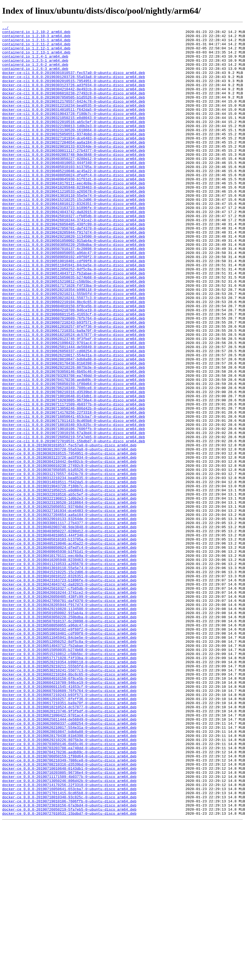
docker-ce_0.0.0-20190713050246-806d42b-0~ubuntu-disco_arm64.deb (69, 932)
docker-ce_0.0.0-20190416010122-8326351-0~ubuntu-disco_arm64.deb (69, 686)
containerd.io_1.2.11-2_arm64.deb (36, 48)
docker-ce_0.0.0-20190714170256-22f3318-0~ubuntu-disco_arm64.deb (69, 937)
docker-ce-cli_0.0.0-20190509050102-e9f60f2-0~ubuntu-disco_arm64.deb (74, 303)
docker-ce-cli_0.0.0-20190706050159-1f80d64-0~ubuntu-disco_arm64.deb (74, 456)
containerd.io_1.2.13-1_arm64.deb (36, 58)
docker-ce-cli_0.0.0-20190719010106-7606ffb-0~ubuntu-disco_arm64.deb (74, 510)
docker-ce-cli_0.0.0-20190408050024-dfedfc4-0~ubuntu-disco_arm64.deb (74, 205)
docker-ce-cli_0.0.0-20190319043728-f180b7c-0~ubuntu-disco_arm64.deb (74, 132)
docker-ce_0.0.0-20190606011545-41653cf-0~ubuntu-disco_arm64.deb (69, 819)
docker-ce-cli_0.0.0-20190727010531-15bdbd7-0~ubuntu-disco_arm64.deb (74, 524)
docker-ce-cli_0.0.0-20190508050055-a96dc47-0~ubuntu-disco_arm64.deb (74, 298)
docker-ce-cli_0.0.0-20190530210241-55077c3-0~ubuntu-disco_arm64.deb (74, 352)
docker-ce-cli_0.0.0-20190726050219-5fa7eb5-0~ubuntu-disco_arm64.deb (74, 519)
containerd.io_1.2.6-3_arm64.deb (35, 77)
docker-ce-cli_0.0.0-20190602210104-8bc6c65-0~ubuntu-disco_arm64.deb (74, 357)
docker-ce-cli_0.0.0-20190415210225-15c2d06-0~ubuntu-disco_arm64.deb (74, 235)
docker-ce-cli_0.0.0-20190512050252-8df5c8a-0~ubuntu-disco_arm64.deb (74, 318)
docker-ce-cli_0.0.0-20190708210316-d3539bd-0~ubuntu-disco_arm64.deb (74, 465)
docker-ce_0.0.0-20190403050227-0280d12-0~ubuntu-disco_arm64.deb (69, 632)
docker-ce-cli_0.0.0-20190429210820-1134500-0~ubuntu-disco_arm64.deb (74, 279)
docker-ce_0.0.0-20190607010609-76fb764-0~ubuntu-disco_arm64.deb (69, 824)
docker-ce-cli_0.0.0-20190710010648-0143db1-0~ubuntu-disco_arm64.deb (74, 470)
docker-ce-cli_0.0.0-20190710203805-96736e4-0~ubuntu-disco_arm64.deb (74, 475)
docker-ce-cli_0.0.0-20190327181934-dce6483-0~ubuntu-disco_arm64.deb (74, 161)
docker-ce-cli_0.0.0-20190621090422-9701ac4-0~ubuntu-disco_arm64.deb (74, 407)
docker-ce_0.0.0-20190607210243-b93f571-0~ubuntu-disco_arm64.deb (69, 829)
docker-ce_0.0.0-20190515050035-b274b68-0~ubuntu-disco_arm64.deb (69, 775)
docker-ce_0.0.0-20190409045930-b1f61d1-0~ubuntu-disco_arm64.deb (69, 657)
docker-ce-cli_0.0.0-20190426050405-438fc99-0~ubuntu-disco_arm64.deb (74, 264)
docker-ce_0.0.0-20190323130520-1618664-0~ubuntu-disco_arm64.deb (69, 598)
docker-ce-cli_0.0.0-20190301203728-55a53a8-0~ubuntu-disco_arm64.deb (74, 87)
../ (5, 28)
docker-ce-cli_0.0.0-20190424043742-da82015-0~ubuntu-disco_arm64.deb (74, 249)
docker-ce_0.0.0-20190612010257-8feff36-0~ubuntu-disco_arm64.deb (69, 834)
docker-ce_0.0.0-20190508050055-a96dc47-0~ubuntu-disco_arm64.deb (69, 745)
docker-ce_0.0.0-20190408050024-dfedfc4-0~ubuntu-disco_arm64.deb (69, 652)
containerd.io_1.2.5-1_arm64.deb (35, 68)
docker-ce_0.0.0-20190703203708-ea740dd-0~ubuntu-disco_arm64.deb (69, 893)
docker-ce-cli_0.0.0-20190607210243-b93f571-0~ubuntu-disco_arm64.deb (74, 382)
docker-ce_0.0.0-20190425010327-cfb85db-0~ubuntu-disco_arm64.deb (69, 701)
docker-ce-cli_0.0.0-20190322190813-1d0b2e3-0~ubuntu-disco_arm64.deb (74, 146)
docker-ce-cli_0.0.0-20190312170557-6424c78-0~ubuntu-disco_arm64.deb (74, 117)
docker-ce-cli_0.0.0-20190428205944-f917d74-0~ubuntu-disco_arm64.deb (74, 274)
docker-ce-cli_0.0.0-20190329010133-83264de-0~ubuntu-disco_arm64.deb (74, 171)
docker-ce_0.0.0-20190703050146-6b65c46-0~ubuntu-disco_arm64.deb (69, 888)
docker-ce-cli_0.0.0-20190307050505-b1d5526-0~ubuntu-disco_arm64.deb (74, 112)
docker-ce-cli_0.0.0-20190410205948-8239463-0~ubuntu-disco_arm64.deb (74, 220)
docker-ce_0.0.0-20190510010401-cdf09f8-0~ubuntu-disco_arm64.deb (69, 755)
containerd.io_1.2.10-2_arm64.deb (36, 33)
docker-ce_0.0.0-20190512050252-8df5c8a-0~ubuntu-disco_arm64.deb (69, 765)
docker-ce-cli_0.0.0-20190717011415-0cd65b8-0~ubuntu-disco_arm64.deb (74, 500)
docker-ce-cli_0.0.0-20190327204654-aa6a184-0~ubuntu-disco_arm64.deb (74, 166)
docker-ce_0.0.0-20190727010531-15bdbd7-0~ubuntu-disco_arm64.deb (69, 971)
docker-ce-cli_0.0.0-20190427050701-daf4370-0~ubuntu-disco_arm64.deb (74, 269)
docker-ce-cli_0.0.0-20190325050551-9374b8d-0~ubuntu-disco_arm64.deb (74, 156)
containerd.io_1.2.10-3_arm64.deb (36, 38)
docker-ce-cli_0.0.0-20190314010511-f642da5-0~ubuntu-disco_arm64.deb (74, 127)
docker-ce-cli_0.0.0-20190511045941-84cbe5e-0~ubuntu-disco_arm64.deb (74, 313)
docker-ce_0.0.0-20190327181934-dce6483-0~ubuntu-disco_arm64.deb (69, 608)
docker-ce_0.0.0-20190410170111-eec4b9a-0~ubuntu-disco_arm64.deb (69, 662)
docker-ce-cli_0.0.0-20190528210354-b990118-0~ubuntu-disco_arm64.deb (74, 343)
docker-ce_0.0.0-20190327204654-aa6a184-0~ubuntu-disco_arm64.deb (69, 613)
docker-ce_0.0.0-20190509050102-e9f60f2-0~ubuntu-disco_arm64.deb (69, 750)
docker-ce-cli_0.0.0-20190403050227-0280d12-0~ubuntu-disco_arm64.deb (74, 186)
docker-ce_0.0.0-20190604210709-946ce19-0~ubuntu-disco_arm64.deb (69, 814)
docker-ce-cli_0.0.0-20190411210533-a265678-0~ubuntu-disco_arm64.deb (74, 225)
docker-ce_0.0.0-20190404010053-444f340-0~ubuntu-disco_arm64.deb (69, 637)
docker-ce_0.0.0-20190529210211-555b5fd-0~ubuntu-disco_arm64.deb (69, 794)
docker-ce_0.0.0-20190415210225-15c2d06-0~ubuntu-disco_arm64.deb (69, 682)
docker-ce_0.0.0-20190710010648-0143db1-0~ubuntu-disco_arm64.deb (69, 917)
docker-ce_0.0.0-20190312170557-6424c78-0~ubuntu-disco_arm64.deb (69, 564)
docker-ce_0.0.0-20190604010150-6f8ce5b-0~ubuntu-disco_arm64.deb (69, 809)
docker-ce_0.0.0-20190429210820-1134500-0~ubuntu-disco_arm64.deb (69, 726)
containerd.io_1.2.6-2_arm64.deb (35, 73)
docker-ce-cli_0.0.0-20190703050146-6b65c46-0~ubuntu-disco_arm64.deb (74, 441)
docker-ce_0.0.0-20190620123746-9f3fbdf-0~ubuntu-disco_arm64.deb (69, 848)
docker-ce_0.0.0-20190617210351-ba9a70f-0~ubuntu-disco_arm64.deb (69, 839)
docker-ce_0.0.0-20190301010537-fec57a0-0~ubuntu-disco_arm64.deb (69, 529)
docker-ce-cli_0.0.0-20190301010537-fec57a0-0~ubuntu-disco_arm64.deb (74, 82)
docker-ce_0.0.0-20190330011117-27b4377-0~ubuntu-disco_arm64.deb (69, 623)
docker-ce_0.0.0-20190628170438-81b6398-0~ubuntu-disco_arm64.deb (69, 878)
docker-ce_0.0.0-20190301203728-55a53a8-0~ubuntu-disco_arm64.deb (69, 534)
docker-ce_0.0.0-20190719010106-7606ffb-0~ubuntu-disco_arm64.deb (69, 957)
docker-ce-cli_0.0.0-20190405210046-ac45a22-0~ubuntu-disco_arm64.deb (74, 200)
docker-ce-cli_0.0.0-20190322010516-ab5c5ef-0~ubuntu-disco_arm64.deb (74, 141)
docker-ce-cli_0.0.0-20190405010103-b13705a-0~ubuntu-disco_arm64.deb (74, 195)
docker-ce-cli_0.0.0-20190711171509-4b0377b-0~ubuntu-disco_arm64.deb (74, 480)
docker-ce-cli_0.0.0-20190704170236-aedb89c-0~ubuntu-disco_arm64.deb (74, 451)
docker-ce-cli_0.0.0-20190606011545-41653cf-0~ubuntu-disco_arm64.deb (74, 372)
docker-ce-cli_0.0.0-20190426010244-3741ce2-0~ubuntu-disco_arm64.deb (74, 259)
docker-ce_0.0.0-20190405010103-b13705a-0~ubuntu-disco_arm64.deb (69, 642)
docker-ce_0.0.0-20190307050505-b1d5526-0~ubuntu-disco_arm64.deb (69, 559)
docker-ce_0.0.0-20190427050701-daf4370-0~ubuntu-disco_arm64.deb (69, 716)
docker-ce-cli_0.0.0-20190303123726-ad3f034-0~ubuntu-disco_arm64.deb (74, 97)
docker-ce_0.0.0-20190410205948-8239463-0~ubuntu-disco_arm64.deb (69, 667)
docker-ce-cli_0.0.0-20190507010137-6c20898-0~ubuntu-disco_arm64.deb (74, 294)
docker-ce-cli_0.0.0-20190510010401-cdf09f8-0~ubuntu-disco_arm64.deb (74, 308)
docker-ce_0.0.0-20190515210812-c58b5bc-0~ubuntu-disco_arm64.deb (69, 780)
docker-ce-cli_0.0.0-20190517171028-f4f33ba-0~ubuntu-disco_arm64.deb (74, 338)
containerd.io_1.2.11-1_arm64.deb (36, 43)
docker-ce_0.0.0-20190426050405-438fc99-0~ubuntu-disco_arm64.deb (69, 711)
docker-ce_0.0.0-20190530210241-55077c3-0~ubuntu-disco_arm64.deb (69, 799)
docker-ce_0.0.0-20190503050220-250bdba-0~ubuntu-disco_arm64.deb (69, 736)
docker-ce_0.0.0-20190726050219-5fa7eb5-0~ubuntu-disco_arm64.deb (69, 966)
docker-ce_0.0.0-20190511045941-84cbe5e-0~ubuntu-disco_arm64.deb (69, 760)
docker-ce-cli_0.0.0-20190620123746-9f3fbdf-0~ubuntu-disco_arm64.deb (74, 402)
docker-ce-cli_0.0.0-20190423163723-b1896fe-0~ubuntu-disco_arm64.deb (74, 244)
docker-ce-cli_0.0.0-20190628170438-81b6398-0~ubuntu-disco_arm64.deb (74, 431)
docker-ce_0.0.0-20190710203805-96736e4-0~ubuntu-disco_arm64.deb (69, 922)
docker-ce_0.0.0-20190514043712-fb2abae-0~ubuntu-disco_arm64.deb (69, 770)
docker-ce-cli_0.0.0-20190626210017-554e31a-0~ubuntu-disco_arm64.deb (74, 421)
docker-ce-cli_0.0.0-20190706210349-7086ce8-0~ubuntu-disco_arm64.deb (74, 461)
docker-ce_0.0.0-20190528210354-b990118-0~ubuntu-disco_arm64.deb (69, 790)
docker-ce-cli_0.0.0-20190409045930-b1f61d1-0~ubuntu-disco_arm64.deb (74, 210)
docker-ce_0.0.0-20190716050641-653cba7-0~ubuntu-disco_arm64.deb (69, 942)
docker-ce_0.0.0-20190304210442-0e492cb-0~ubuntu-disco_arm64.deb (69, 549)
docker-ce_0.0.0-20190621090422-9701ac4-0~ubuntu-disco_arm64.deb (69, 853)
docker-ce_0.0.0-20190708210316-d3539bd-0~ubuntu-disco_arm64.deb (69, 912)
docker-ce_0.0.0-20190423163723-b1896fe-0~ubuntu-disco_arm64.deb (69, 691)
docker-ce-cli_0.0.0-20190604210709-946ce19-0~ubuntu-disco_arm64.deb (74, 367)
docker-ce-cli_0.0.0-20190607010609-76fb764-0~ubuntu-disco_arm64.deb (74, 377)
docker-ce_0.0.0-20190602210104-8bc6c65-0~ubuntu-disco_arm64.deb (69, 804)
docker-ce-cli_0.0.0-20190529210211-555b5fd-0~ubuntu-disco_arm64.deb (74, 348)
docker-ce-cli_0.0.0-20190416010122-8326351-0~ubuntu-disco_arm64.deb (74, 240)
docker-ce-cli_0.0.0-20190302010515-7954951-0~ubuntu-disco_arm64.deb (74, 92)
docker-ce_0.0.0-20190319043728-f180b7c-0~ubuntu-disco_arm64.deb (69, 578)
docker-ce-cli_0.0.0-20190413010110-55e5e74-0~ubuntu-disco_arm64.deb (74, 230)
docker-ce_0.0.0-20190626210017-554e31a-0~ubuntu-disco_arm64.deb (69, 868)
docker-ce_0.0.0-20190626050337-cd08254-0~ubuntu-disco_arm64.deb (69, 863)
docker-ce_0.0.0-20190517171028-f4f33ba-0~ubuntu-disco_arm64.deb (69, 785)
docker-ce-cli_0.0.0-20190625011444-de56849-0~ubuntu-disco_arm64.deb (74, 411)
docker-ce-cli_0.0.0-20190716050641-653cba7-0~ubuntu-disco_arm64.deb (74, 495)
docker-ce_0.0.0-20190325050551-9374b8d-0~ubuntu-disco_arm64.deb (69, 603)
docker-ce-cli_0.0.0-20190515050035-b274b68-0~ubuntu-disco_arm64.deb (74, 328)
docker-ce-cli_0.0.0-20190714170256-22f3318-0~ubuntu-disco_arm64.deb (74, 490)
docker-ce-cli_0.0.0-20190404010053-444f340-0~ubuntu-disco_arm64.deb (74, 190)
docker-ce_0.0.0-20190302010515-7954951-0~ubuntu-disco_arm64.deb (69, 539)
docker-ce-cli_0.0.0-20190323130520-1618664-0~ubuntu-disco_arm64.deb (74, 151)
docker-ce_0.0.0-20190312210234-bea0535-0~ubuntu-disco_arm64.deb (69, 569)
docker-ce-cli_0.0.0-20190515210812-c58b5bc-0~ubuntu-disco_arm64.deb (74, 333)
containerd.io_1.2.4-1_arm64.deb (35, 63)
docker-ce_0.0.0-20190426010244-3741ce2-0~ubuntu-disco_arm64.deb (69, 706)
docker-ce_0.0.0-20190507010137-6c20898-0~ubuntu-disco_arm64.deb (69, 740)
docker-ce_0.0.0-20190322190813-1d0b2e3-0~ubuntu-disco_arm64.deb (69, 593)
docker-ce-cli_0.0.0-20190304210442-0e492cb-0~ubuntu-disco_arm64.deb (74, 102)
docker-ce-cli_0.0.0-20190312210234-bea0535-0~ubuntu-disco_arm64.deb (74, 122)
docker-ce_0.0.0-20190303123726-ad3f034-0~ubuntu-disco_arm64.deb (69, 544)
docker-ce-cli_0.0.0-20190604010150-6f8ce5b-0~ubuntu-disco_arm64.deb (74, 362)
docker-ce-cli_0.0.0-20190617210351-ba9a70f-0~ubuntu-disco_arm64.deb (74, 392)
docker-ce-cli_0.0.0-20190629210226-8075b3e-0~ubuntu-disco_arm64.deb (74, 436)
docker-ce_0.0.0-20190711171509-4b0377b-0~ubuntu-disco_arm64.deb (69, 927)
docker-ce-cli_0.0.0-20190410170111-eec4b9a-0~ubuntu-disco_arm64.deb (74, 215)
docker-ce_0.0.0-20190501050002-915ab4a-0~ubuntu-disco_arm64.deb (69, 731)
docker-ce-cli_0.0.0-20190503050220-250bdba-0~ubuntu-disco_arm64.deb (74, 289)
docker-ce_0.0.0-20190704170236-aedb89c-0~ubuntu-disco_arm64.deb (69, 898)
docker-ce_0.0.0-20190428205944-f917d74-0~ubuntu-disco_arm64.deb (69, 721)
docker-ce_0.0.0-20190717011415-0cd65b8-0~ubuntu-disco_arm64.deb (69, 947)
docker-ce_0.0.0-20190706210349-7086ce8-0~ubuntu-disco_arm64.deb (69, 907)
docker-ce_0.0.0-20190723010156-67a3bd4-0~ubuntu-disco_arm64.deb (69, 961)
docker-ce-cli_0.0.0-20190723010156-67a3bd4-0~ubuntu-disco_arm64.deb (74, 515)
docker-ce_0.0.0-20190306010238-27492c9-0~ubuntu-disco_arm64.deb (69, 554)
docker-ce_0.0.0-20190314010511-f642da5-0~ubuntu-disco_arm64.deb (69, 573)
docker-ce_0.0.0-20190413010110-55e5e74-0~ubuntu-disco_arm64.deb (69, 677)
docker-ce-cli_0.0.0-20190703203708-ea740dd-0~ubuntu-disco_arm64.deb (74, 446)
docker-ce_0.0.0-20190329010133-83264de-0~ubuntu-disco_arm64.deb (69, 618)
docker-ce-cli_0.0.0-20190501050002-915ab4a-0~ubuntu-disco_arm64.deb (74, 284)
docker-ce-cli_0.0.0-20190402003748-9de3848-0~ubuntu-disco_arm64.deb (74, 181)
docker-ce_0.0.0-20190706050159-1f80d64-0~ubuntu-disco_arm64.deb (69, 903)
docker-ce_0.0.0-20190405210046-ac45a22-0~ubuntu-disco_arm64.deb (69, 647)
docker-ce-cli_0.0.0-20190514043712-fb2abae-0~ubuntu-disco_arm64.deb (74, 323)
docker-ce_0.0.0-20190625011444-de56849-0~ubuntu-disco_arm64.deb (69, 858)
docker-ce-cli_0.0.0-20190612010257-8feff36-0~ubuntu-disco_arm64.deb (74, 387)
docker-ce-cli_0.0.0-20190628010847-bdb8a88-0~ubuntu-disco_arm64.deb (74, 426)
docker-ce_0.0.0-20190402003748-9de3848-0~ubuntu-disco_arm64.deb (69, 628)
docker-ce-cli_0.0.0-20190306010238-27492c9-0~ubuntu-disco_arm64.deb (74, 107)
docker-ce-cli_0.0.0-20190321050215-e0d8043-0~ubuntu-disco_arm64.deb (74, 136)
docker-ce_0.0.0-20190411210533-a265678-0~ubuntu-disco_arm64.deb (69, 672)
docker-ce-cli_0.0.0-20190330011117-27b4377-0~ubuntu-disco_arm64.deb (74, 176)
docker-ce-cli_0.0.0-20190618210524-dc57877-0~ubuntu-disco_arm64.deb (74, 397)
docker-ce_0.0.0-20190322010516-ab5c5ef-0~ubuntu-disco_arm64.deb (69, 588)
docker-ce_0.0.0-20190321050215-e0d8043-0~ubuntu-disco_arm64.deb (69, 583)
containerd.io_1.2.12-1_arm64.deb (36, 53)
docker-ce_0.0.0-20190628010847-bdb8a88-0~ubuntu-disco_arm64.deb (69, 873)
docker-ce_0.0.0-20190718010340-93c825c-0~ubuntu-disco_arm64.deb (69, 952)
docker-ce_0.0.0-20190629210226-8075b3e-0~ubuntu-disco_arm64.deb (69, 883)
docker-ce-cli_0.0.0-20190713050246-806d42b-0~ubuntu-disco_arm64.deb (74, 485)
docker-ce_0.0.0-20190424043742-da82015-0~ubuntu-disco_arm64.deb (69, 696)
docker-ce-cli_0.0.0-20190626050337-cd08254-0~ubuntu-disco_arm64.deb (74, 416)
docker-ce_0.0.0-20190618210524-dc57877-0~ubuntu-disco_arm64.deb (69, 844)
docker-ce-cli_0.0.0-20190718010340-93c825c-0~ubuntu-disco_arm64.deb (74, 505)
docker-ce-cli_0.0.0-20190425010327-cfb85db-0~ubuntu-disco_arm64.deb (74, 254)
